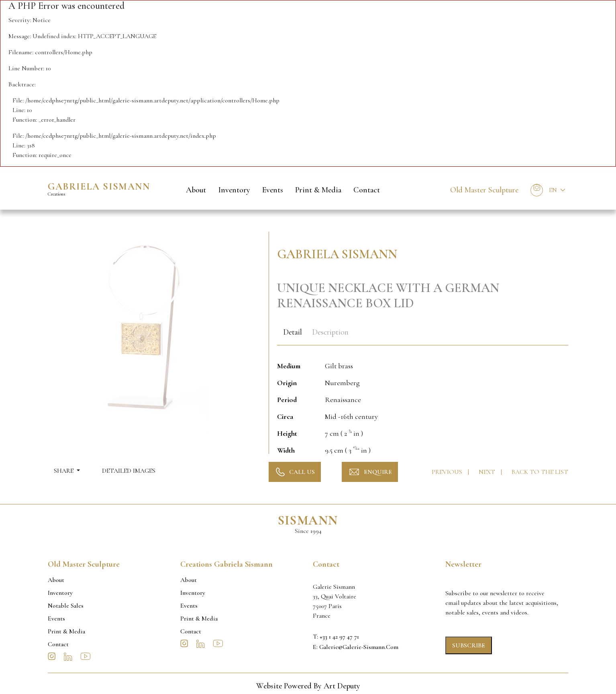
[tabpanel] (423, 404)
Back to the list (540, 472)
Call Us (295, 472)
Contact (367, 190)
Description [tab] (330, 332)
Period (287, 400)
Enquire (370, 472)
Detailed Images (129, 471)
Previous (448, 472)
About (196, 190)
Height (287, 433)
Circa (285, 416)
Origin (287, 383)
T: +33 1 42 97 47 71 (336, 637)
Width (286, 450)
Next (488, 472)
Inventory (234, 190)
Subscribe (469, 645)
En (553, 190)
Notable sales (66, 606)
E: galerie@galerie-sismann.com (356, 647)
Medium (289, 366)
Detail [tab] (293, 332)
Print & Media (318, 190)
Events (273, 190)
